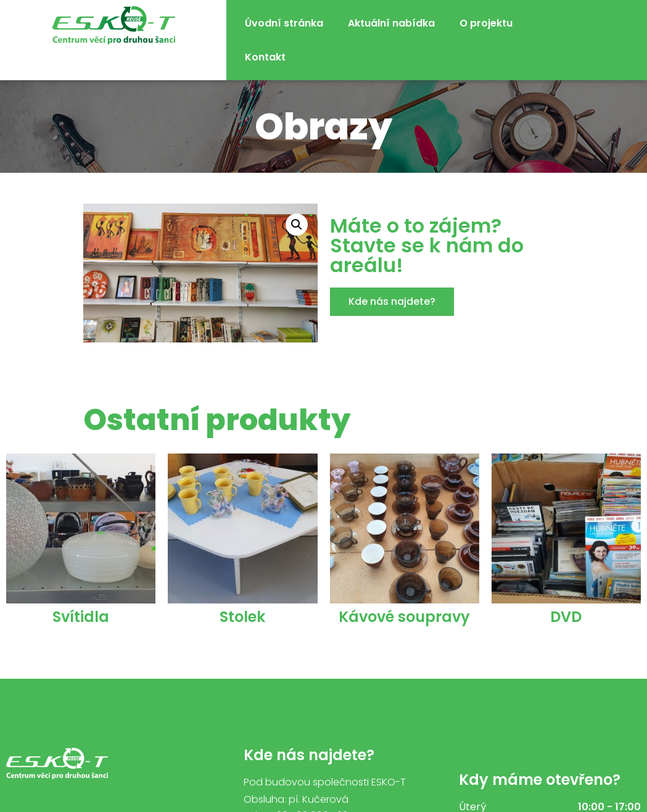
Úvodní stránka (284, 23)
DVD (566, 617)
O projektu (486, 23)
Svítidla (81, 617)
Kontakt (265, 57)
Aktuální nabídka (391, 23)
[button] (392, 302)
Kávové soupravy (404, 617)
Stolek (242, 617)
